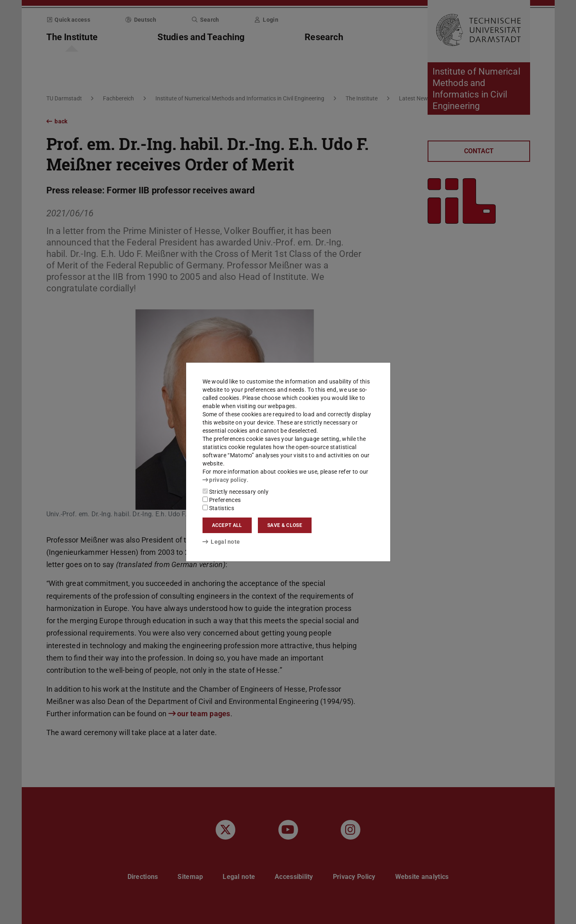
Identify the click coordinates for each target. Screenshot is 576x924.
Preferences (222, 500)
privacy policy (225, 480)
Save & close (285, 525)
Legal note (221, 542)
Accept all (227, 525)
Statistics (218, 508)
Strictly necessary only (236, 492)
